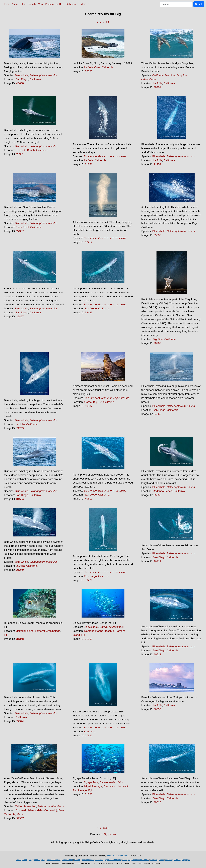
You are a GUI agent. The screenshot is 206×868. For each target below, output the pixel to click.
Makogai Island (25, 631)
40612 (157, 654)
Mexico (21, 814)
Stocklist (154, 860)
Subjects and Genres (140, 860)
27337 (20, 231)
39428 (89, 312)
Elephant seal (92, 398)
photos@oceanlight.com (117, 856)
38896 (89, 71)
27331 (89, 735)
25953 (157, 495)
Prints (161, 860)
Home (6, 4)
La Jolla (158, 83)
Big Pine (158, 339)
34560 (157, 414)
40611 (89, 499)
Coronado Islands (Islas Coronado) (36, 810)
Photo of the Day (54, 4)
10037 (89, 406)
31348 (20, 639)
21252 (157, 164)
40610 (157, 802)
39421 (89, 580)
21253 (20, 428)
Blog (23, 4)
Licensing (169, 860)
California (35, 79)
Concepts (126, 860)
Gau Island (110, 786)
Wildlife (77, 860)
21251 (89, 164)
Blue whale (22, 75)
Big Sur (97, 402)
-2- (101, 22)
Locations (99, 860)
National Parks (88, 860)
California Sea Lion (164, 75)
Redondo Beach (25, 150)
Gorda (88, 402)
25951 (20, 154)
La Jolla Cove (92, 67)
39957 (20, 818)
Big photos (110, 834)
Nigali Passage (93, 786)
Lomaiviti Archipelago (48, 631)
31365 (89, 639)
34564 (20, 499)
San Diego (22, 79)
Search (32, 4)
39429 (157, 561)
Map (40, 4)
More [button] (84, 4)
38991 (157, 87)
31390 (89, 794)
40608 (20, 83)
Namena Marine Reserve (99, 631)
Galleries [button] (71, 4)
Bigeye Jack (91, 627)
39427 (20, 316)
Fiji (6, 635)
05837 (157, 235)
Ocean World (67, 860)
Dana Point (22, 227)
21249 (20, 570)
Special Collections (113, 860)
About (15, 4)
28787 (157, 343)
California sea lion (26, 806)
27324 (20, 721)
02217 (89, 242)
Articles (177, 860)
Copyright (186, 860)
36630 (157, 709)
